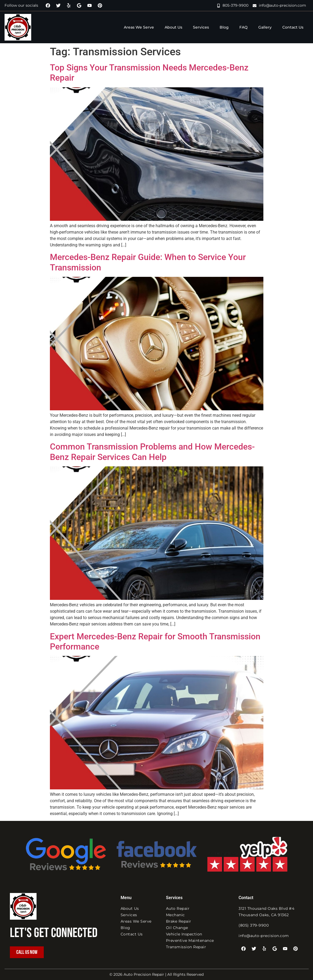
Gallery (265, 27)
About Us (173, 27)
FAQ (243, 27)
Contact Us (293, 27)
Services (201, 27)
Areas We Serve (139, 27)
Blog (224, 27)
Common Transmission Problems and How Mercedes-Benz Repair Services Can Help (152, 452)
